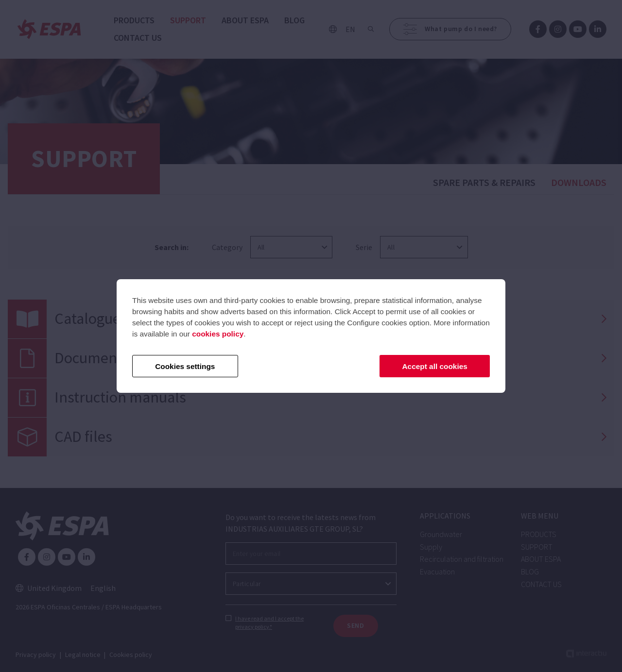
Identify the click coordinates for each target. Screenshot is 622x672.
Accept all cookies (435, 366)
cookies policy (218, 334)
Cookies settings (185, 366)
